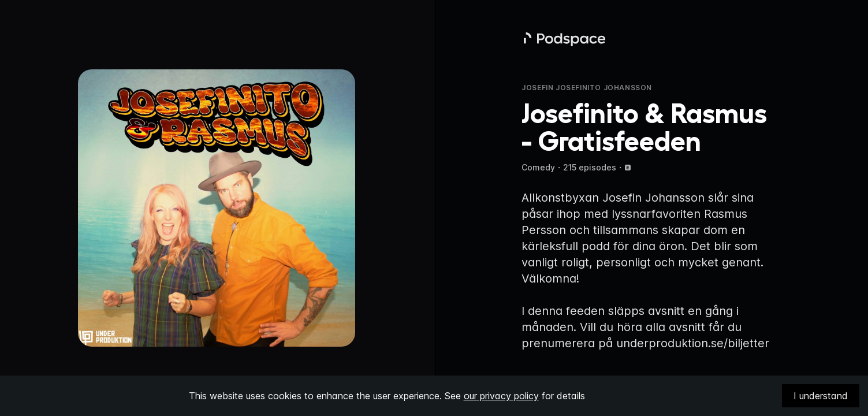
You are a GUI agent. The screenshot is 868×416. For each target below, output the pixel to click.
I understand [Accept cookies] (821, 396)
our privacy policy (501, 396)
